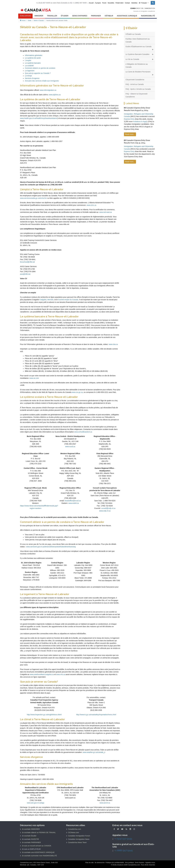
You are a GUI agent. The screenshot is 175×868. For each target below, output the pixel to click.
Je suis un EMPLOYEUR (30, 849)
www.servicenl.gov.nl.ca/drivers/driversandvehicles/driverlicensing (51, 547)
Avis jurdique (129, 862)
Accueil (91, 3)
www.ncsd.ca (70, 446)
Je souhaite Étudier (28, 836)
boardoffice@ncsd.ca (73, 501)
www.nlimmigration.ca (48, 90)
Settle (30, 20)
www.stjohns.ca (55, 95)
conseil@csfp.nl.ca (108, 508)
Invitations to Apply (140, 122)
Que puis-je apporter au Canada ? (38, 73)
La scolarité (29, 66)
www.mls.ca (61, 674)
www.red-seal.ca (106, 212)
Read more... (130, 134)
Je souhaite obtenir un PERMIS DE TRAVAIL (38, 832)
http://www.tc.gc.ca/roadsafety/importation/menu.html (96, 715)
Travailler (52, 16)
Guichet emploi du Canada (68, 300)
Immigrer (39, 16)
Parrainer (96, 16)
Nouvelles (111, 3)
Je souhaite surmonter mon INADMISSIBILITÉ (38, 856)
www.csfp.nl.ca (105, 511)
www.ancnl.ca (105, 803)
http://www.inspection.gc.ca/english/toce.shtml (44, 715)
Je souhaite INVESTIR (29, 839)
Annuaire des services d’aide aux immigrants (42, 81)
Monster (50, 300)
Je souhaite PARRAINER (30, 842)
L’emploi (28, 60)
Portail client (119, 3)
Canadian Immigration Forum (78, 836)
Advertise (134, 3)
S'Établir (109, 16)
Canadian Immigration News (78, 839)
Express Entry (129, 119)
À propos (98, 3)
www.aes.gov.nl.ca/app (35, 803)
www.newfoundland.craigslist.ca (42, 674)
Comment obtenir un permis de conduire (40, 68)
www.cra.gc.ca (77, 392)
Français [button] (143, 3)
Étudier (65, 16)
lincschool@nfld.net (27, 262)
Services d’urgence (32, 78)
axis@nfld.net (25, 274)
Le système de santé (33, 58)
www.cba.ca (113, 344)
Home (23, 20)
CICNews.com (73, 832)
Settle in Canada (39, 20)
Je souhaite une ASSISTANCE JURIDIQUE (37, 852)
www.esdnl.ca (74, 503)
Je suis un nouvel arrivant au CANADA (36, 846)
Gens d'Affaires (80, 16)
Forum (104, 3)
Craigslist (43, 300)
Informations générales (34, 55)
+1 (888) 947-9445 (124, 850)
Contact (127, 3)
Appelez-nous (150, 862)
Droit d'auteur (140, 862)
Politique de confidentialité (115, 862)
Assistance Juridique (127, 16)
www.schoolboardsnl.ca (83, 432)
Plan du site (89, 862)
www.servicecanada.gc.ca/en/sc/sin (33, 198)
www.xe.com (34, 378)
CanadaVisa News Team (76, 842)
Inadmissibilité (148, 16)
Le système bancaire (33, 63)
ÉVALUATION (25, 16)
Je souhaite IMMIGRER (30, 829)
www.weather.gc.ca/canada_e (94, 752)
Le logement (30, 71)
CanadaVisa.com (74, 829)
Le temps (28, 76)
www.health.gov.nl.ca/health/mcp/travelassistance (39, 118)
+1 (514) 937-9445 (123, 839)
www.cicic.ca (91, 205)
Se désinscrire (100, 862)
